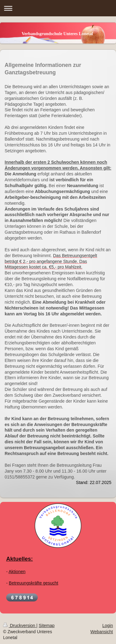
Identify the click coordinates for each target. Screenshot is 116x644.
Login (108, 626)
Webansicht (102, 632)
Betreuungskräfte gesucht (34, 583)
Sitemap (47, 626)
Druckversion (20, 626)
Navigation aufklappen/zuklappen (58, 8)
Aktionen (17, 572)
